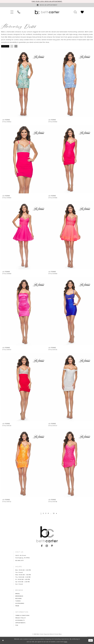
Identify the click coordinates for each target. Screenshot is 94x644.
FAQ (17, 625)
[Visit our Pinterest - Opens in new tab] (52, 546)
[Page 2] (43, 513)
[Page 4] (48, 513)
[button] (12, 12)
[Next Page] (57, 513)
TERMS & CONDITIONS (22, 615)
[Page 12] (54, 513)
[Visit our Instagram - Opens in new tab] (47, 546)
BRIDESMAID (19, 596)
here (66, 642)
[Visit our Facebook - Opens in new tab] (42, 546)
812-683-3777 (20, 561)
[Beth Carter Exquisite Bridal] (47, 12)
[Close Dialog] (3, 640)
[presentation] (24, 83)
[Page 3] (46, 513)
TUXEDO (18, 601)
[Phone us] (19, 12)
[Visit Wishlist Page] (82, 12)
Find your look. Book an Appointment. (47, 1)
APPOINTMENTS (20, 623)
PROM (17, 606)
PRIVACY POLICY (21, 618)
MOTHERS (19, 599)
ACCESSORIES (20, 603)
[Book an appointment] (47, 5)
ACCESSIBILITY (20, 620)
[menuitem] (12, 12)
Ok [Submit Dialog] (91, 640)
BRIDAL (18, 594)
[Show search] (75, 12)
